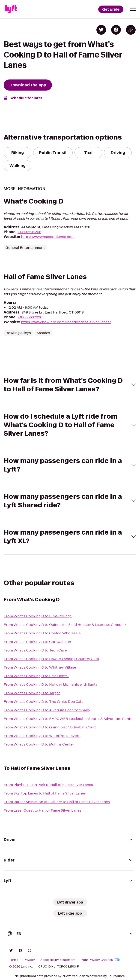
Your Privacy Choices (100, 960)
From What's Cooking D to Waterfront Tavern (42, 736)
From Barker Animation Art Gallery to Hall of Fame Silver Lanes (57, 802)
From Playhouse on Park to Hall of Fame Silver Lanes (48, 785)
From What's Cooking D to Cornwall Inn (37, 642)
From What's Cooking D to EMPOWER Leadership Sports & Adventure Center (69, 719)
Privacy (29, 960)
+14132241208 (29, 232)
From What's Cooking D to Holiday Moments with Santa (51, 684)
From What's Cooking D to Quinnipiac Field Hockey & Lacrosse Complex (65, 625)
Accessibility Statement (58, 960)
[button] (133, 9)
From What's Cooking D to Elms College (38, 616)
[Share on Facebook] (116, 30)
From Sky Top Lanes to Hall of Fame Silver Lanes (45, 793)
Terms (14, 960)
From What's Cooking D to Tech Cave (35, 650)
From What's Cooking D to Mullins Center (39, 744)
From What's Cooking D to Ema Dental (36, 676)
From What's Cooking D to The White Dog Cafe (44, 702)
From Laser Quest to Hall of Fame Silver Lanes (43, 810)
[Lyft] (11, 9)
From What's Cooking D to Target (32, 693)
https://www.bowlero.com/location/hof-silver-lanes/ (66, 322)
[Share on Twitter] (101, 30)
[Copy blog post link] (131, 30)
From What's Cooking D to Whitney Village (40, 667)
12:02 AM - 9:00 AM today (28, 307)
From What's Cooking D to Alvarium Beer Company (47, 710)
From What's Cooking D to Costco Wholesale (42, 633)
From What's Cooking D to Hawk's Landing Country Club (51, 659)
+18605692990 (30, 317)
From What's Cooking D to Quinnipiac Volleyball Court (50, 727)
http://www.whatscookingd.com (48, 237)
